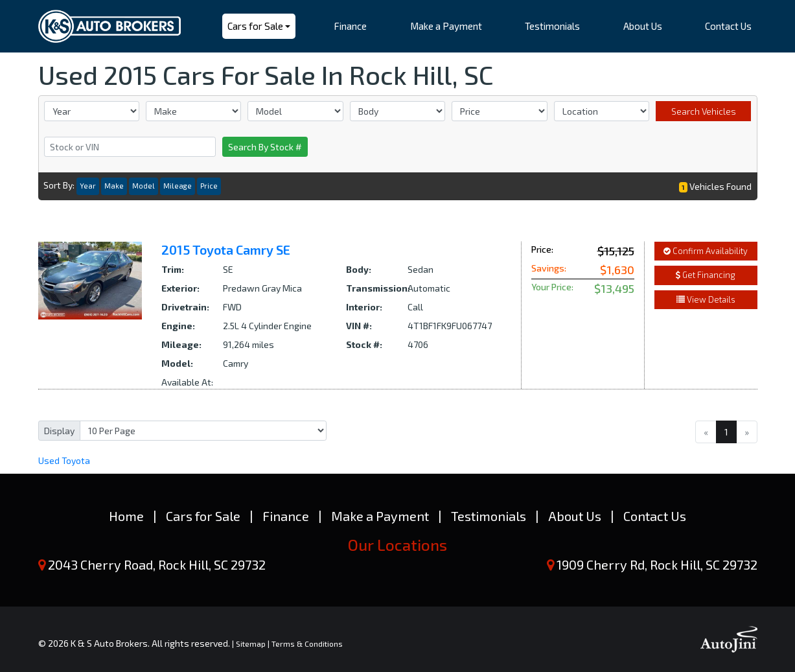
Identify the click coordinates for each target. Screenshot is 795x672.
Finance (286, 516)
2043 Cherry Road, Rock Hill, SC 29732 (157, 564)
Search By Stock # (265, 147)
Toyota (64, 460)
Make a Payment (380, 516)
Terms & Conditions (307, 643)
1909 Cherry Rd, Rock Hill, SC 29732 (657, 564)
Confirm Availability (706, 251)
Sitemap (251, 643)
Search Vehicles (704, 111)
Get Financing (706, 275)
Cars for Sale (203, 516)
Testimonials (489, 516)
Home (126, 516)
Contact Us (655, 516)
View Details (706, 299)
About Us (575, 516)
